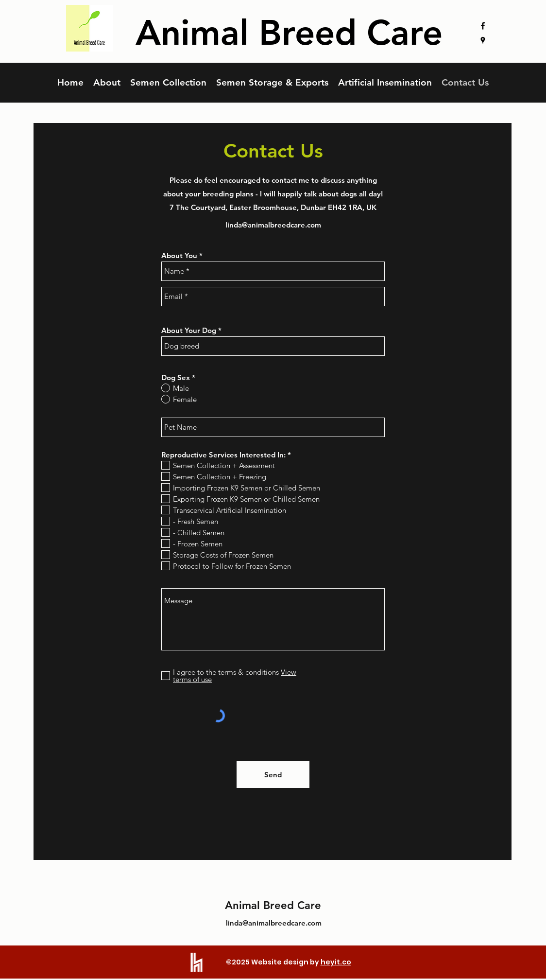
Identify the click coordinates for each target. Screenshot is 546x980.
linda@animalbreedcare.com (273, 225)
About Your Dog (189, 330)
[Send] (273, 775)
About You (179, 255)
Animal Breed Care (273, 905)
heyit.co (336, 962)
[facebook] (483, 26)
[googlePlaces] (483, 40)
